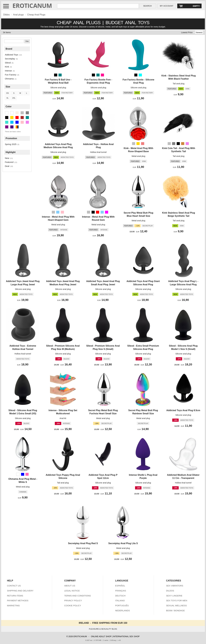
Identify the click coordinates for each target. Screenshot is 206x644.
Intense (8, 71)
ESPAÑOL (120, 586)
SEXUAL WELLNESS (176, 605)
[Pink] (62, 212)
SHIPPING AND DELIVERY (20, 591)
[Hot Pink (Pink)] (27, 474)
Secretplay (10, 59)
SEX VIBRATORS (175, 586)
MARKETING (13, 605)
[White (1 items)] (7, 113)
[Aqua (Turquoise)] (140, 75)
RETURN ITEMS (15, 596)
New (7, 158)
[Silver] (134, 144)
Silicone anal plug (58, 88)
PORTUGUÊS (122, 605)
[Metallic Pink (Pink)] (143, 144)
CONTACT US (14, 586)
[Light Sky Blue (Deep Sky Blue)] (58, 212)
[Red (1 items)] (17, 117)
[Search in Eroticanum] (98, 6)
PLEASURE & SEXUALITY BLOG (103, 629)
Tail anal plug (179, 84)
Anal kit (63, 418)
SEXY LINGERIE (174, 596)
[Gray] (174, 144)
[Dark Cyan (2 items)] (27, 117)
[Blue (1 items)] (17, 122)
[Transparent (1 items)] (12, 113)
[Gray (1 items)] (27, 113)
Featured (9, 162)
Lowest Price (187, 32)
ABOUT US (70, 586)
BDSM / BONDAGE (175, 610)
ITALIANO (120, 600)
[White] (18, 474)
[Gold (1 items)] (12, 117)
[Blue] (23, 474)
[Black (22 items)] (7, 117)
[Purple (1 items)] (7, 127)
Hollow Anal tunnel (98, 152)
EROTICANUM (32, 5)
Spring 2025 (11, 144)
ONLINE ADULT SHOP (101, 636)
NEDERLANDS (123, 610)
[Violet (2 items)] (27, 122)
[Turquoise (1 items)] (7, 122)
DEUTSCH (120, 596)
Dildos (6, 15)
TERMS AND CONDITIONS (78, 596)
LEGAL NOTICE (72, 591)
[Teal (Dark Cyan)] (60, 75)
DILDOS (170, 591)
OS (8, 93)
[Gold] (138, 144)
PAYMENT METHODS (18, 600)
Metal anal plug (138, 156)
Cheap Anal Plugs (36, 15)
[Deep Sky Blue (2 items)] (12, 122)
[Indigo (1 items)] (12, 127)
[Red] (98, 212)
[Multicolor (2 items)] (17, 127)
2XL (14, 98)
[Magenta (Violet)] (107, 212)
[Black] (56, 75)
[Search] (14, 41)
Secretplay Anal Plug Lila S (123, 543)
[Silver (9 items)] (22, 113)
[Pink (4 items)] (22, 122)
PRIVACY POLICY (73, 600)
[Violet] (187, 144)
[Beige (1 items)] (17, 113)
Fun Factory (11, 75)
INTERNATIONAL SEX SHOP (126, 636)
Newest (199, 32)
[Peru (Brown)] (183, 144)
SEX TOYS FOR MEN (177, 600)
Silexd (8, 63)
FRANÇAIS (121, 591)
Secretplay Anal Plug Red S (83, 543)
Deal (7, 166)
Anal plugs (18, 15)
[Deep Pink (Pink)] (102, 75)
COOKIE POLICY (73, 605)
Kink (7, 67)
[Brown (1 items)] (22, 117)
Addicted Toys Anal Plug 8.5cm (183, 410)
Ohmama (9, 79)
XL (8, 98)
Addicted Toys (12, 55)
